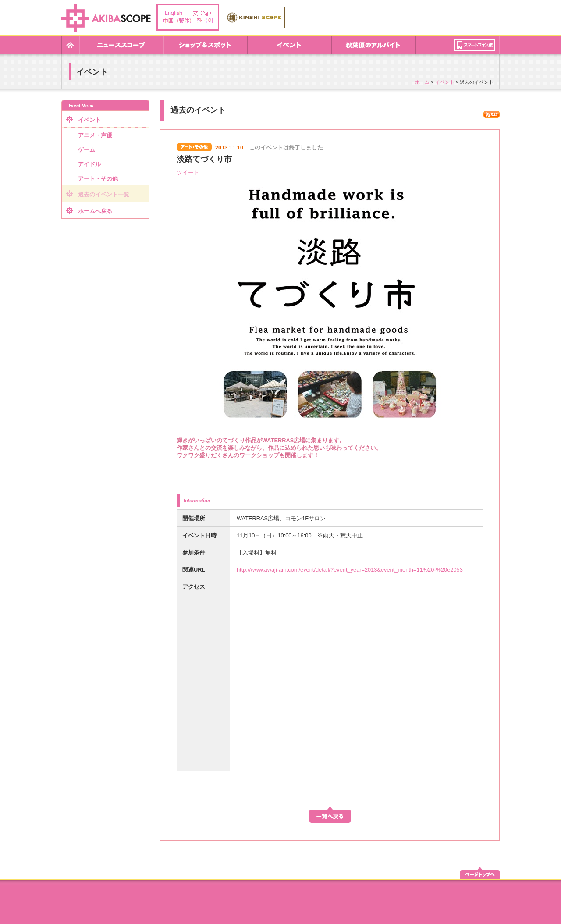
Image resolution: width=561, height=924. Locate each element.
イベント (445, 82)
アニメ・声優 (95, 135)
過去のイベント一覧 (104, 194)
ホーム (422, 82)
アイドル (89, 164)
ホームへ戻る (95, 211)
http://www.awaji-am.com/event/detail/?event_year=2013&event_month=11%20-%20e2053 (350, 570)
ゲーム (87, 150)
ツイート (188, 172)
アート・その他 (98, 179)
